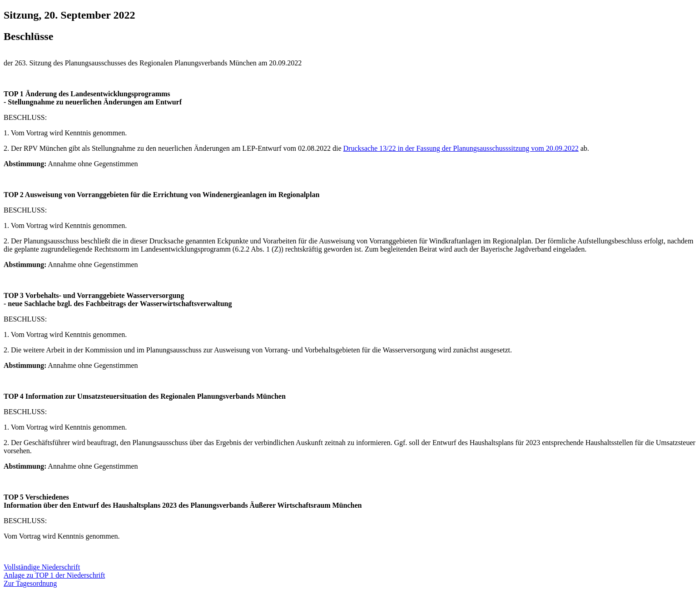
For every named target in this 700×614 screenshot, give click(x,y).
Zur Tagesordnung (30, 583)
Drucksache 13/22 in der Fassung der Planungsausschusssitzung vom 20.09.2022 (461, 148)
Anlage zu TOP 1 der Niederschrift (54, 575)
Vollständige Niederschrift (42, 567)
